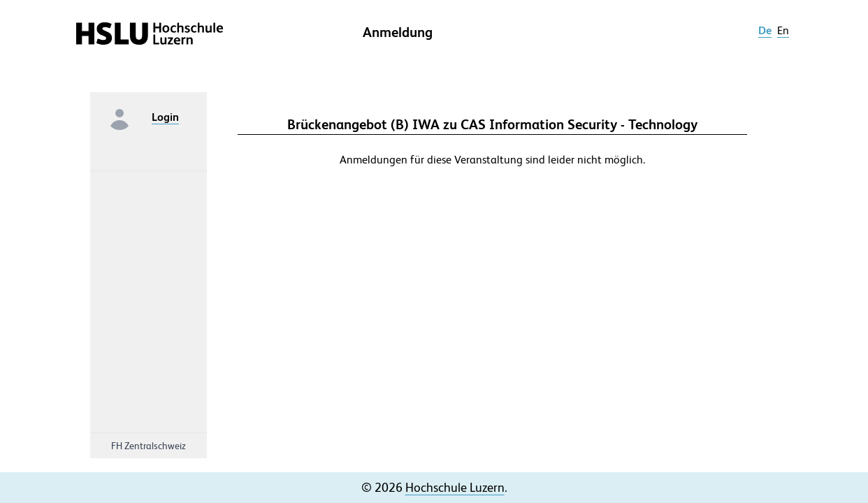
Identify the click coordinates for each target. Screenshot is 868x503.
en (783, 30)
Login (165, 117)
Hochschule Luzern (455, 487)
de (765, 30)
